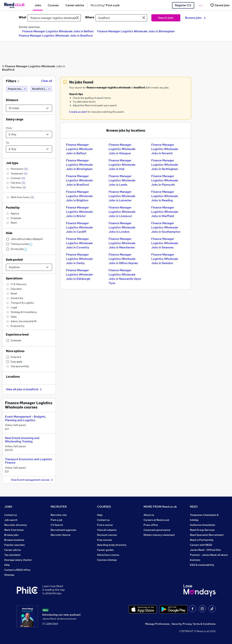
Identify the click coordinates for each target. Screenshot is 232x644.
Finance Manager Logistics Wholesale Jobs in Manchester (122, 243)
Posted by (13, 208)
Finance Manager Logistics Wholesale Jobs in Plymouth (165, 180)
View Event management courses (32, 480)
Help (7, 565)
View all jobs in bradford (24, 389)
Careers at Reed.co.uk (156, 520)
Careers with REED (201, 545)
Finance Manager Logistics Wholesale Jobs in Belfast (58, 31)
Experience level (17, 335)
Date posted (14, 260)
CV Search (57, 525)
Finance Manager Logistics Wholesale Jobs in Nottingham (165, 165)
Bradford (8, 70)
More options (15, 351)
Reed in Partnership (202, 540)
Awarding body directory (112, 545)
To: (8, 143)
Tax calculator (12, 555)
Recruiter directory (16, 525)
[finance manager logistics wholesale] (17, 89)
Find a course (105, 525)
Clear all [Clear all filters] (47, 81)
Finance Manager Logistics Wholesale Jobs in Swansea (165, 243)
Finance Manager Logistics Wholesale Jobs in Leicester (122, 196)
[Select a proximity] (29, 108)
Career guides (105, 550)
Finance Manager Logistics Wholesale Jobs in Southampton (166, 227)
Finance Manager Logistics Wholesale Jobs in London (122, 227)
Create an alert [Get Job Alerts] (78, 112)
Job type (12, 163)
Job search (11, 520)
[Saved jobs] (220, 5)
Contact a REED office (17, 570)
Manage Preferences (157, 624)
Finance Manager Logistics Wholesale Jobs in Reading (165, 196)
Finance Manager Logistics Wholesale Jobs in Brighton (79, 196)
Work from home (14, 530)
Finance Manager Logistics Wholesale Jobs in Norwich (165, 149)
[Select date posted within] (29, 267)
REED (194, 507)
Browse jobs (195, 18)
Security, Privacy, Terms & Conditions (194, 624)
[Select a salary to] (29, 149)
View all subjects (107, 530)
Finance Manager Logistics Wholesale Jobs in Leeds (122, 180)
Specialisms (14, 278)
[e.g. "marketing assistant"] (54, 18)
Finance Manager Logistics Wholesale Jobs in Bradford (56, 36)
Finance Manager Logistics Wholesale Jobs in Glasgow (122, 149)
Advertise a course (108, 555)
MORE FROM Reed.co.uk (160, 507)
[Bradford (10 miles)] (41, 89)
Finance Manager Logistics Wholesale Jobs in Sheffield (165, 212)
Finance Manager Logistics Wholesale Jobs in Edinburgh (79, 274)
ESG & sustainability (202, 565)
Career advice (13, 550)
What (22, 17)
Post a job (57, 520)
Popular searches (15, 545)
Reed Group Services (202, 530)
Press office (151, 525)
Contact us (11, 515)
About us (149, 515)
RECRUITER (59, 507)
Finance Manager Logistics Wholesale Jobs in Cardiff (79, 227)
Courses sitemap (107, 560)
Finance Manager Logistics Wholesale (30, 66)
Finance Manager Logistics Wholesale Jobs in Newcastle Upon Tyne (125, 277)
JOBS (8, 507)
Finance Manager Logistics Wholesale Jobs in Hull (122, 165)
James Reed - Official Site (205, 550)
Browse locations (14, 540)
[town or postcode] (121, 18)
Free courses (104, 540)
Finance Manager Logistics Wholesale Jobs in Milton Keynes (123, 259)
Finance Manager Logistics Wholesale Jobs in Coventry (79, 243)
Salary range (15, 119)
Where (90, 17)
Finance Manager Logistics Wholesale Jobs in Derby (79, 259)
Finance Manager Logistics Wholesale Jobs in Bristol (79, 212)
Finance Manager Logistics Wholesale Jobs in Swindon (165, 259)
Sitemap (9, 575)
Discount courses (107, 535)
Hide (9, 233)
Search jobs (166, 18)
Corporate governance (157, 530)
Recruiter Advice (61, 535)
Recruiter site (59, 515)
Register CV (183, 5)
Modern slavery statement (159, 535)
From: (9, 128)
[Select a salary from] (29, 134)
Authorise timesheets (203, 525)
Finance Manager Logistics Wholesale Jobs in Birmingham (136, 31)
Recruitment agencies (63, 530)
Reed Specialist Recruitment (207, 535)
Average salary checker (18, 560)
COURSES (104, 507)
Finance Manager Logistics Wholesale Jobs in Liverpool (122, 212)
